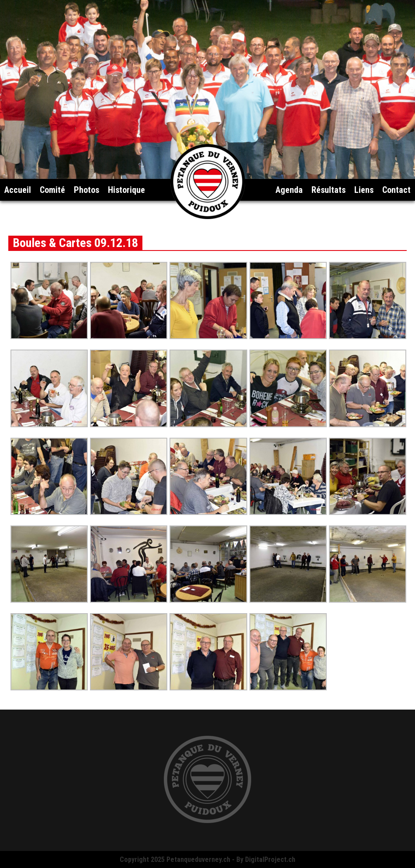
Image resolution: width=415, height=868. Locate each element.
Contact (396, 190)
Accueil (18, 190)
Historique (126, 190)
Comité (52, 190)
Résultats (329, 190)
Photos (86, 190)
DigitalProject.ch (270, 859)
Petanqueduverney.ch (198, 859)
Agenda (289, 190)
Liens (364, 190)
